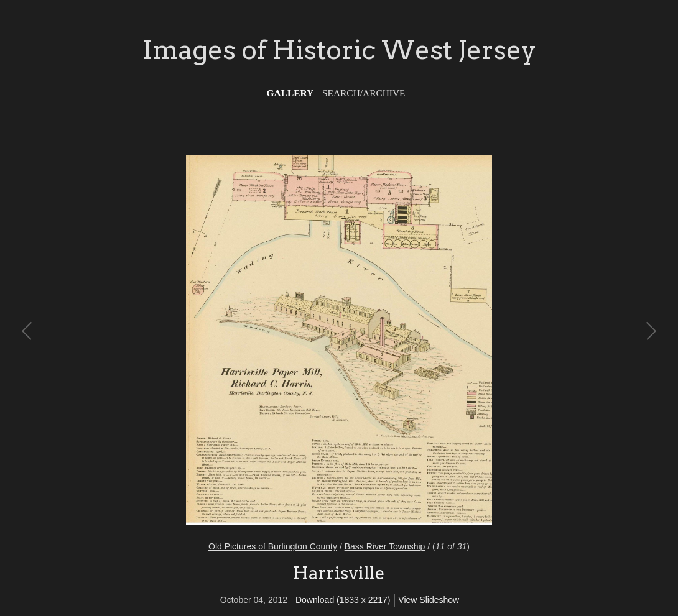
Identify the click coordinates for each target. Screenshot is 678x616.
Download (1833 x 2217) (343, 600)
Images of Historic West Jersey (339, 50)
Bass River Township (385, 546)
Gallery (290, 93)
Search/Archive (364, 93)
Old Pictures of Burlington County (273, 546)
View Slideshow (429, 600)
